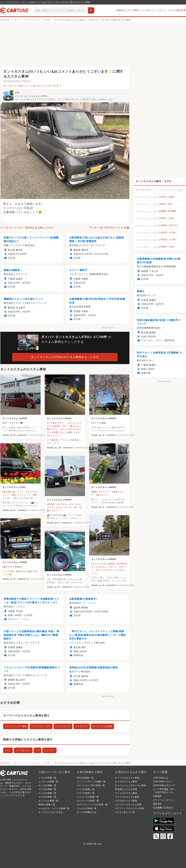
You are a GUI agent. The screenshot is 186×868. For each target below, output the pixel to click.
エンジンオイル (63, 726)
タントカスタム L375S (14, 487)
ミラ (37, 750)
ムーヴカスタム (23, 750)
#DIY (5, 423)
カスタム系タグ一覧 (125, 812)
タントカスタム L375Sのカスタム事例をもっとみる (65, 357)
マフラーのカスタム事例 (127, 797)
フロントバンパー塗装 (16, 726)
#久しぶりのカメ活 (23, 498)
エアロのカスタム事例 (126, 801)
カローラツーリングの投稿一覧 (92, 805)
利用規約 (157, 796)
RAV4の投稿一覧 (85, 778)
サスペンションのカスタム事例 (130, 785)
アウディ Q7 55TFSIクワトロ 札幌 (109, 228)
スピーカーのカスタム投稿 (128, 805)
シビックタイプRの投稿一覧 (91, 785)
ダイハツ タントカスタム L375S (31, 96)
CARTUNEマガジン (163, 782)
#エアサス (62, 504)
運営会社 (157, 804)
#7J (71, 504)
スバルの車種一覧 (47, 793)
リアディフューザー (41, 726)
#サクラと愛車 (99, 423)
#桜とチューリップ (21, 495)
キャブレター (82, 726)
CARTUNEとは (161, 778)
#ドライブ (104, 492)
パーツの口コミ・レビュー (153, 10)
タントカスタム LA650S (59, 418)
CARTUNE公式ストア (164, 785)
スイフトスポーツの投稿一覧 (91, 782)
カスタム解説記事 (177, 10)
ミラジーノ (49, 750)
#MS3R (51, 504)
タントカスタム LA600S (15, 418)
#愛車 (94, 492)
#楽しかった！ (103, 495)
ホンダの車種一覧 (47, 785)
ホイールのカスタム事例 (127, 778)
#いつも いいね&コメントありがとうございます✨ (33, 86)
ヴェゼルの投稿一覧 (87, 808)
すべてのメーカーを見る (51, 812)
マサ (17, 93)
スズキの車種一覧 (47, 797)
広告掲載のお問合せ (163, 808)
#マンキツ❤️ (16, 423)
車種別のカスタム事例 (127, 10)
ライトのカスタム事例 (126, 793)
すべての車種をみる (87, 812)
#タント (113, 567)
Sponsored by (108, 328)
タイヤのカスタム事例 (126, 782)
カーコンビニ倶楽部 (102, 726)
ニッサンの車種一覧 (48, 782)
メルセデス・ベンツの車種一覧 (54, 808)
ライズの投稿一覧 (86, 789)
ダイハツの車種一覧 (48, 801)
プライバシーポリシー (164, 800)
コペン (8, 750)
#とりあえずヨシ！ (56, 423)
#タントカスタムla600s (103, 564)
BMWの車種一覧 (47, 805)
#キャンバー (53, 435)
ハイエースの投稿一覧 (88, 797)
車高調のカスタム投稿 (126, 789)
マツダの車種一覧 (47, 789)
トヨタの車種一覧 (47, 778)
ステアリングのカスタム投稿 (129, 808)
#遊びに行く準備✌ (12, 567)
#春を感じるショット (13, 492)
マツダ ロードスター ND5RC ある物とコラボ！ (28, 228)
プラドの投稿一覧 (86, 793)
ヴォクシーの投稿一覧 (88, 801)
